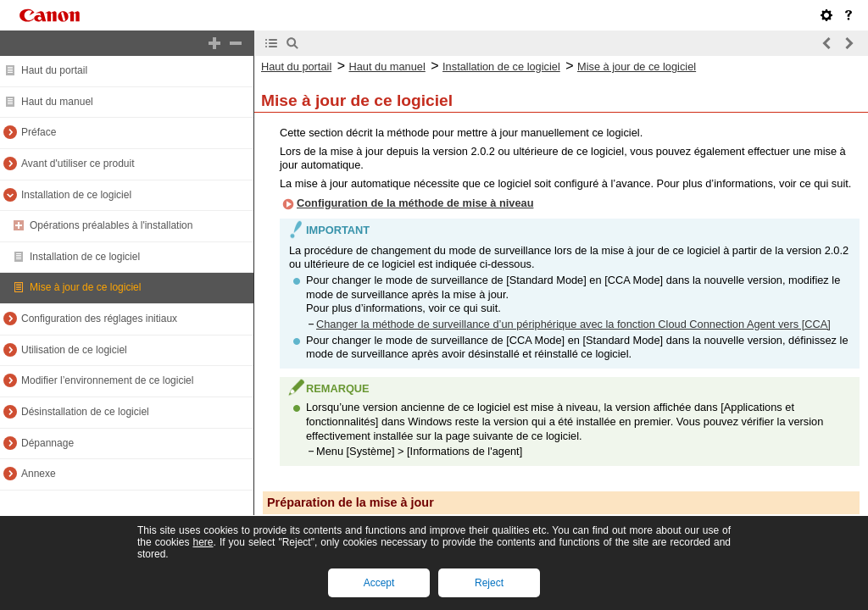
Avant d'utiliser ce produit (78, 164)
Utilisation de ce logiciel (74, 350)
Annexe (39, 474)
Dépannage (47, 443)
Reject (489, 583)
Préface (39, 132)
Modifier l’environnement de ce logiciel (107, 380)
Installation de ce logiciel (76, 195)
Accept (379, 583)
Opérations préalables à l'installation (111, 225)
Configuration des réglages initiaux (99, 319)
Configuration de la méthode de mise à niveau (415, 203)
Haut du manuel (57, 102)
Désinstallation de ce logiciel (85, 412)
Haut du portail (54, 70)
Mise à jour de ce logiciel (85, 287)
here (203, 542)
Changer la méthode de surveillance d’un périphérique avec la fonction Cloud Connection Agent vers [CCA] (573, 324)
